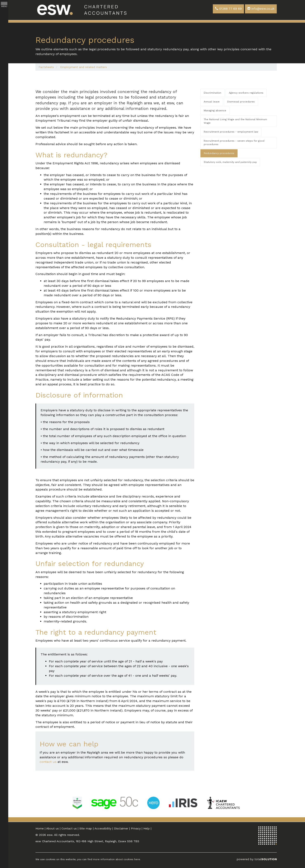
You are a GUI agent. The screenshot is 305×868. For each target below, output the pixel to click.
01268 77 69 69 (228, 9)
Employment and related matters (84, 67)
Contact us (69, 828)
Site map (86, 828)
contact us (48, 762)
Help (147, 828)
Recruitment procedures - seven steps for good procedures (234, 143)
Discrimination (213, 93)
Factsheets (46, 67)
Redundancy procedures (219, 153)
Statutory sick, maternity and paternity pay (230, 162)
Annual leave (212, 102)
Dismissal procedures (241, 102)
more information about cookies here (117, 859)
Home (40, 828)
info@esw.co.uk (261, 9)
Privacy (136, 828)
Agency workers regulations (246, 93)
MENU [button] (4, 5)
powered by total (257, 859)
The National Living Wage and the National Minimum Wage (235, 121)
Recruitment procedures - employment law (231, 132)
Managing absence (215, 111)
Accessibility (103, 828)
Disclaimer (121, 828)
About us (52, 828)
